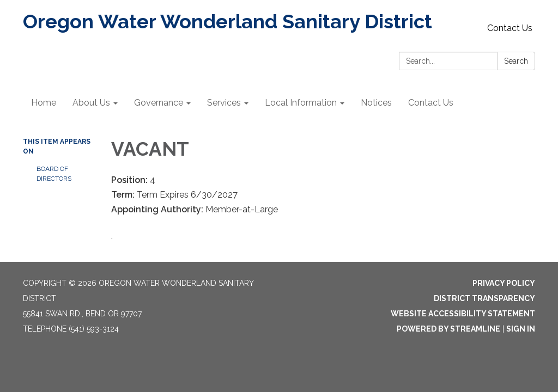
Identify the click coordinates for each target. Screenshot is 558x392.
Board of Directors (54, 174)
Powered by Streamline (448, 329)
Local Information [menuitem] (301, 103)
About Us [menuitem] (91, 103)
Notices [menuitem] (376, 103)
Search (516, 61)
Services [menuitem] (224, 103)
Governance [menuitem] (159, 103)
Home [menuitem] (44, 103)
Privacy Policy (504, 283)
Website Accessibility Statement (463, 314)
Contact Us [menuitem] (431, 103)
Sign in (521, 329)
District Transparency (484, 298)
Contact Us (510, 28)
